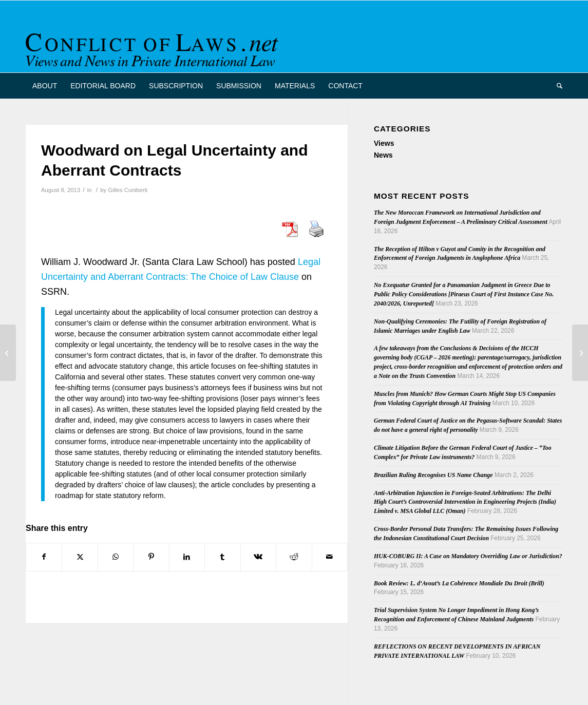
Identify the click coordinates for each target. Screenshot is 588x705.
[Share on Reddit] (294, 557)
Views (384, 143)
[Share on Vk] (258, 557)
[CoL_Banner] (154, 45)
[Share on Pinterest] (151, 557)
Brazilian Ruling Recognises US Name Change (433, 475)
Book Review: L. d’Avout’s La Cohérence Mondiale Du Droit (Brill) (459, 583)
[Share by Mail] (330, 557)
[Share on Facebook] (44, 557)
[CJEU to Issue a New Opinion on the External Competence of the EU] (8, 353)
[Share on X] (80, 557)
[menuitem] (45, 86)
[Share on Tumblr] (222, 557)
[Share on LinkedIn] (187, 557)
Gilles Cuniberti (128, 190)
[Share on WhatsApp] (116, 557)
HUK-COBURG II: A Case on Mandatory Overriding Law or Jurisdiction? (468, 556)
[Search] (556, 86)
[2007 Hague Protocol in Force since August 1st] (580, 353)
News (383, 155)
